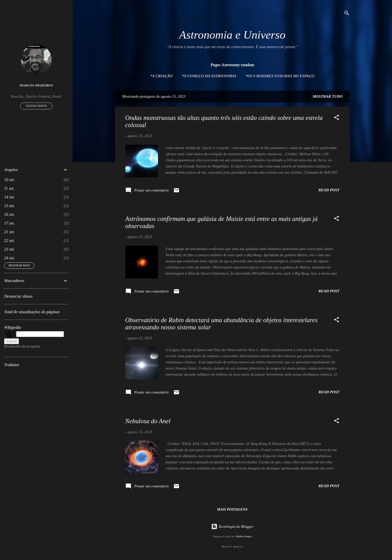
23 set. (9, 249)
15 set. (9, 206)
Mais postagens (232, 509)
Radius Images (244, 536)
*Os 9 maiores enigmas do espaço (280, 76)
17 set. (9, 223)
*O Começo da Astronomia (209, 76)
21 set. (9, 232)
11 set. (9, 188)
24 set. (9, 258)
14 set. (9, 197)
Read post (329, 190)
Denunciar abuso (18, 296)
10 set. (9, 180)
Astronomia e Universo (232, 35)
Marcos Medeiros (36, 85)
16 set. (9, 214)
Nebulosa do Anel (148, 421)
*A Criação (161, 76)
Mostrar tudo (327, 96)
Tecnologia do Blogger (232, 527)
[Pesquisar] (347, 14)
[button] (337, 118)
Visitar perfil (36, 106)
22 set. (9, 240)
